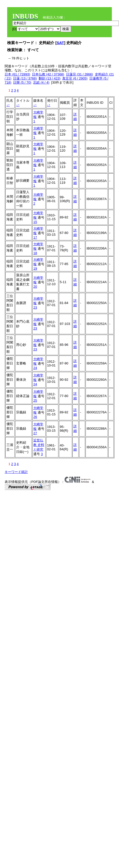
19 (35, 268)
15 (35, 222)
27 (35, 433)
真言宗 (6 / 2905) (75, 78)
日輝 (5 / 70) (22, 82)
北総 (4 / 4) (41, 82)
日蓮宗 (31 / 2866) (80, 74)
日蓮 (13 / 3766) (25, 78)
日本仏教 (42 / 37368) (48, 74)
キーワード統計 (16, 472)
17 (35, 237)
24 (35, 368)
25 (35, 400)
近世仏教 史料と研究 (39, 445)
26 (35, 417)
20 (35, 287)
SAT (60, 43)
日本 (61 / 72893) (17, 74)
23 (35, 307)
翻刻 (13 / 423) (50, 78)
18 (35, 253)
